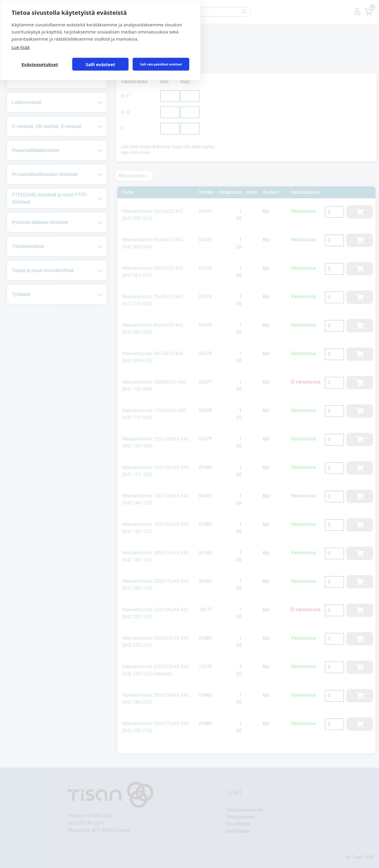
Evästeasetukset (40, 64)
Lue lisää (21, 47)
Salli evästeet (100, 64)
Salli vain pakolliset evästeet (161, 64)
